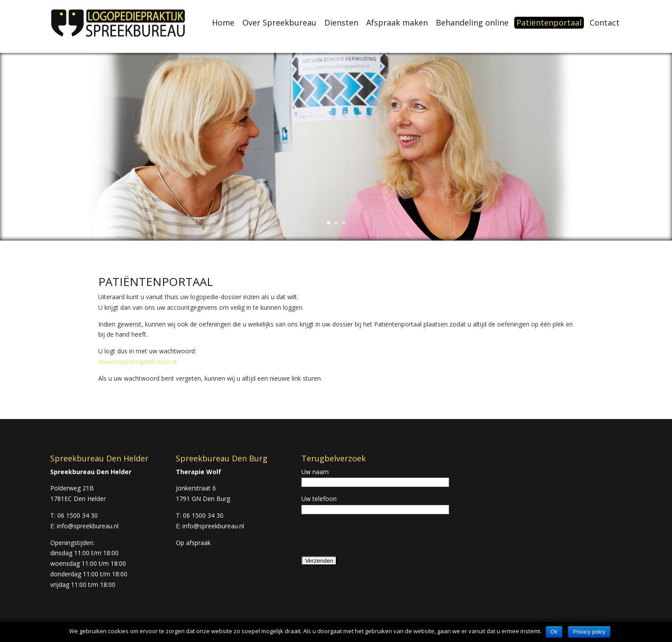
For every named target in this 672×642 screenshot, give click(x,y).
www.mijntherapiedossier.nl (137, 362)
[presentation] (368, 538)
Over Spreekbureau (279, 23)
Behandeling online (472, 23)
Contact (605, 23)
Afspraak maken (397, 23)
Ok (554, 632)
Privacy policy (589, 632)
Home (223, 23)
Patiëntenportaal (549, 22)
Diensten (341, 23)
